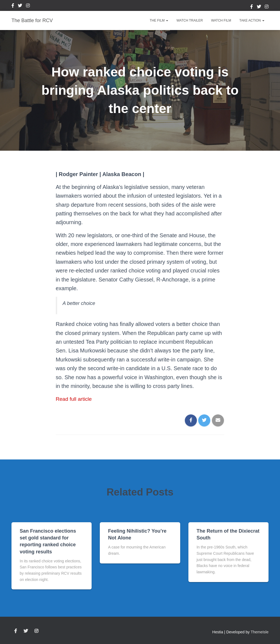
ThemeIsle (260, 632)
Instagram (28, 6)
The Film (159, 20)
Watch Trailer (189, 20)
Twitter (20, 6)
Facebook (13, 6)
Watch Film (221, 20)
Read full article (75, 399)
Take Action (252, 20)
